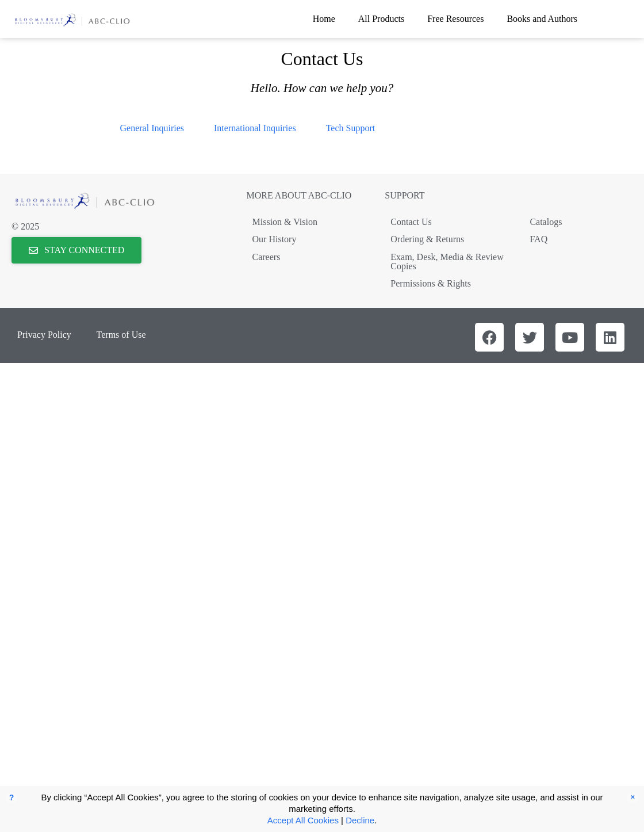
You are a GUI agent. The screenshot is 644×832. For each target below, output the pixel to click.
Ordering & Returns (427, 239)
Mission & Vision (285, 222)
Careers (267, 257)
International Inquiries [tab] (255, 128)
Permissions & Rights (431, 283)
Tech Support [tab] (351, 128)
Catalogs (546, 222)
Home (324, 19)
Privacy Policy (44, 335)
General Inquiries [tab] (152, 128)
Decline (360, 820)
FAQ (538, 239)
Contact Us (411, 222)
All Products (381, 19)
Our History (275, 239)
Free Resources (455, 19)
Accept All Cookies (303, 820)
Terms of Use (121, 335)
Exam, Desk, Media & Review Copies (447, 262)
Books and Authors (542, 19)
